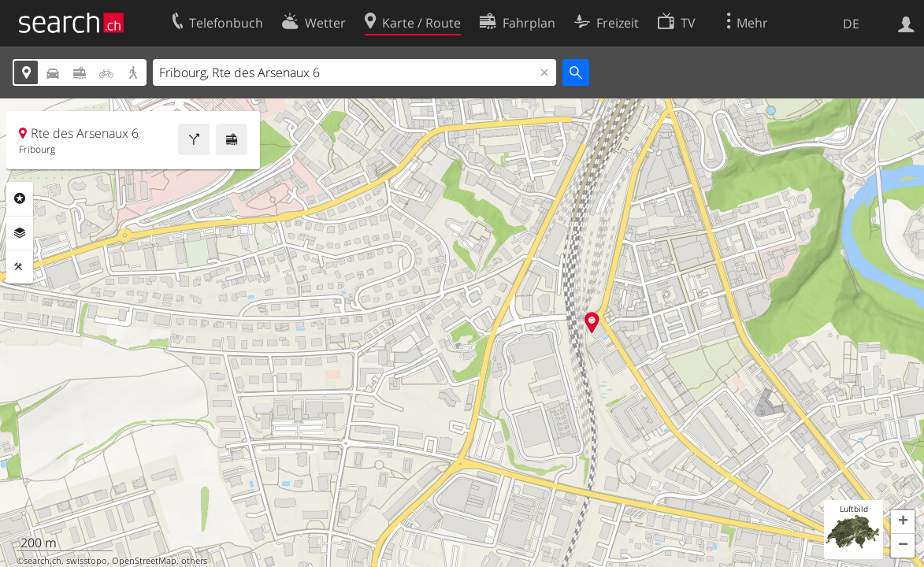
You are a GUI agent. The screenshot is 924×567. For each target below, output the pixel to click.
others (194, 561)
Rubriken (20, 198)
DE (851, 24)
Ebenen (20, 233)
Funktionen (20, 267)
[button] (903, 522)
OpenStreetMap (144, 561)
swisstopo (87, 561)
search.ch (43, 561)
